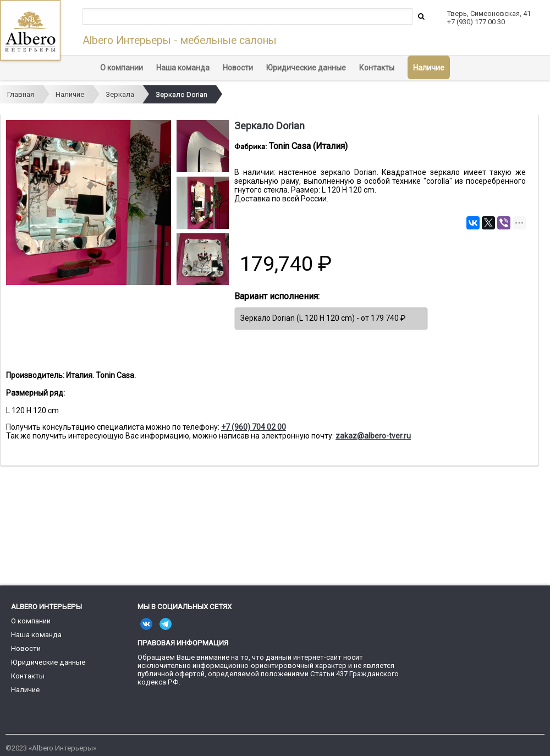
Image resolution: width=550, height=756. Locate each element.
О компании (122, 68)
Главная (21, 94)
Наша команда (183, 68)
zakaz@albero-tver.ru (373, 436)
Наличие (429, 68)
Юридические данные (306, 68)
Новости (238, 68)
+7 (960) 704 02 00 (254, 427)
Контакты (377, 68)
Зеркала (120, 94)
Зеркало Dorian (182, 94)
